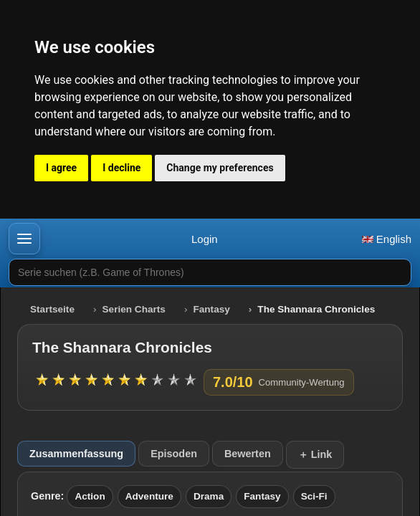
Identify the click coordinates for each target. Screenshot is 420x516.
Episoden (174, 454)
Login (205, 239)
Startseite (52, 309)
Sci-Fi (314, 496)
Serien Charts (134, 309)
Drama (209, 496)
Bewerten (248, 454)
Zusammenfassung (76, 454)
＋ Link (315, 454)
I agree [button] (61, 168)
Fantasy (211, 309)
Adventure (149, 496)
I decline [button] (121, 168)
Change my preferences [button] (220, 168)
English (387, 239)
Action (90, 496)
